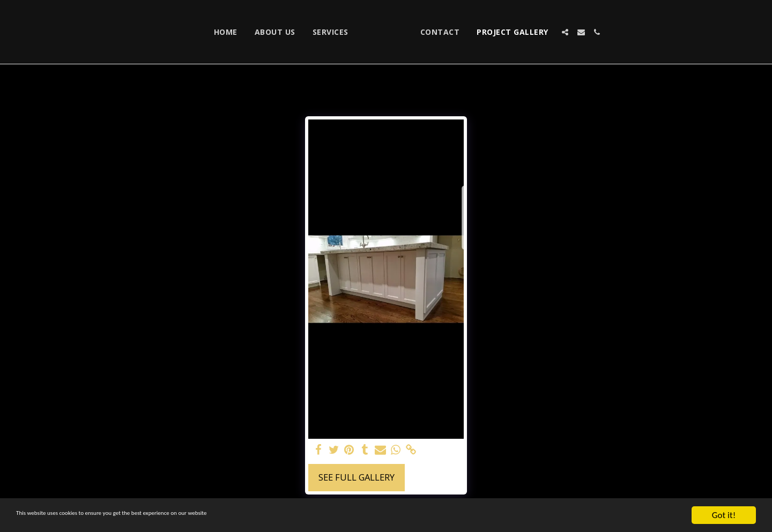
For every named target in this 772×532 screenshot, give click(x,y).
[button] (617, 32)
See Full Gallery (357, 477)
